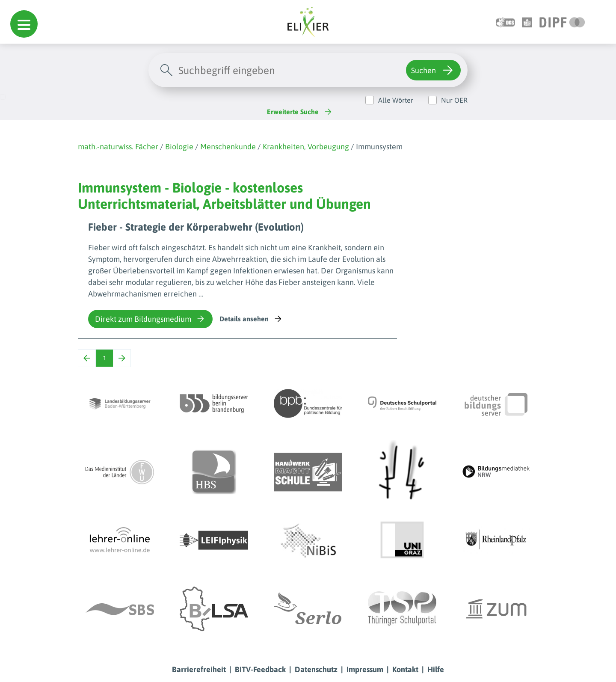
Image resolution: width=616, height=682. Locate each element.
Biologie (179, 147)
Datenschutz (316, 669)
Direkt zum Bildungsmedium (150, 319)
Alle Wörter (396, 100)
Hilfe (436, 669)
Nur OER (454, 100)
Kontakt (405, 669)
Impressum (365, 669)
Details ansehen (251, 319)
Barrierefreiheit (199, 669)
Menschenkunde (228, 147)
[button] (24, 24)
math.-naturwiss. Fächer (118, 147)
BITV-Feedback (260, 669)
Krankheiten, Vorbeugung (306, 147)
